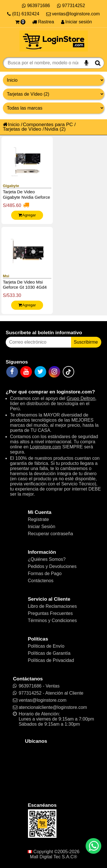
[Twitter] (40, 372)
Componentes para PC (48, 124)
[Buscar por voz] (86, 63)
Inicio (11, 124)
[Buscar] (98, 63)
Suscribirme (86, 342)
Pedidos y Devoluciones (52, 566)
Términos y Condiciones (53, 620)
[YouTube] (26, 372)
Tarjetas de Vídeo (22, 129)
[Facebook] (12, 372)
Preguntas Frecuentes (50, 613)
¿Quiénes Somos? (47, 559)
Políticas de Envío (46, 646)
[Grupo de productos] (53, 80)
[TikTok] (68, 372)
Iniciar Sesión (42, 527)
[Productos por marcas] (53, 108)
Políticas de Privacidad (51, 660)
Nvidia (51, 129)
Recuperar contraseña (51, 534)
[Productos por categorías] (53, 94)
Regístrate (39, 519)
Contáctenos (41, 581)
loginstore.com (74, 392)
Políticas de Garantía (49, 653)
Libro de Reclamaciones (53, 606)
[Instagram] (54, 372)
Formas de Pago (45, 573)
